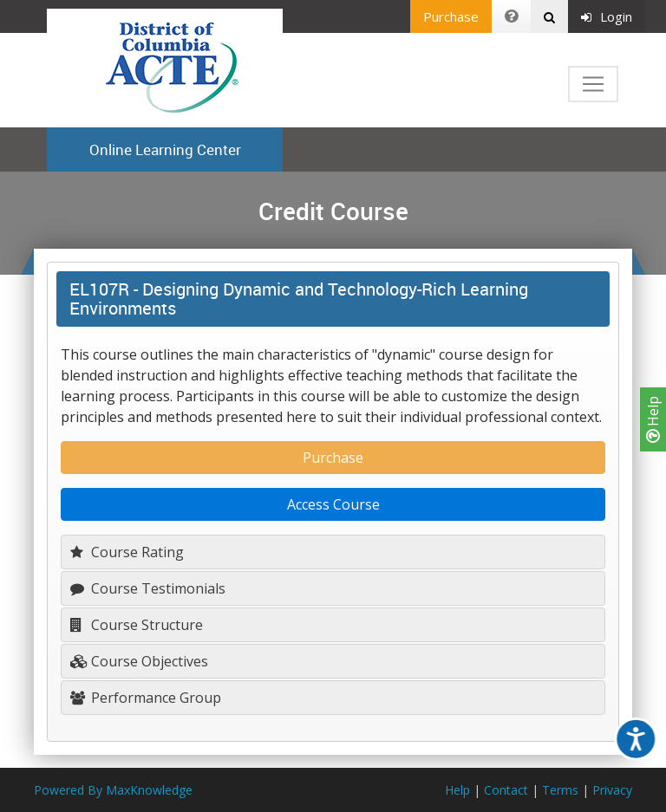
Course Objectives (139, 661)
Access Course (333, 504)
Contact (506, 790)
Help (653, 419)
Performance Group (146, 698)
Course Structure (137, 625)
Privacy (612, 790)
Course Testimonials (148, 588)
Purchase (451, 16)
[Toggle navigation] (593, 84)
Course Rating (127, 552)
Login (607, 16)
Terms (560, 790)
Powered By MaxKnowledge (113, 790)
